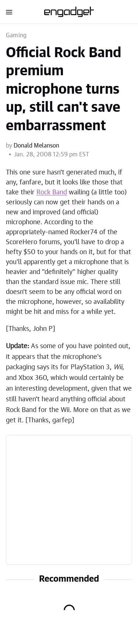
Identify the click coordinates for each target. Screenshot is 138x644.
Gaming (16, 35)
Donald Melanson (36, 146)
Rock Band (52, 193)
